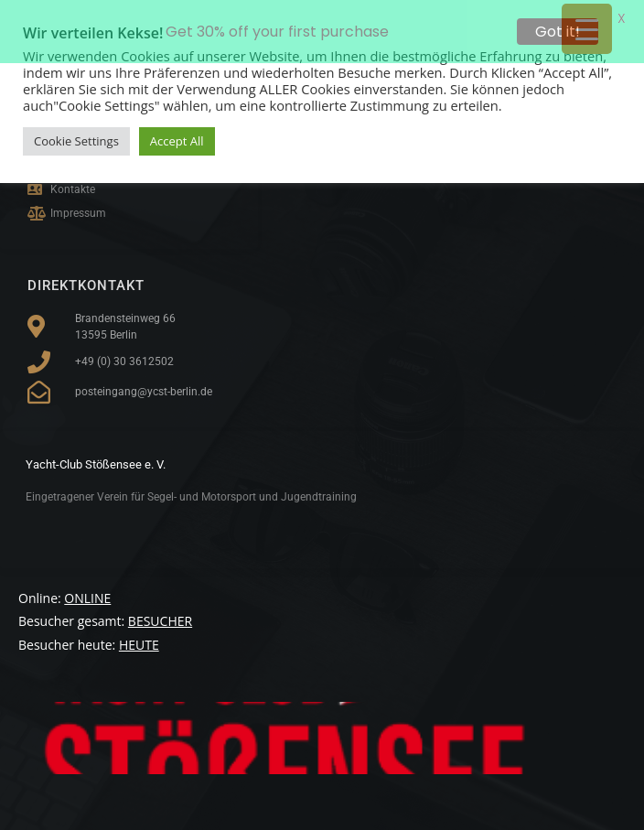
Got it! (558, 32)
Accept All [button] (177, 141)
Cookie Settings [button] (76, 141)
